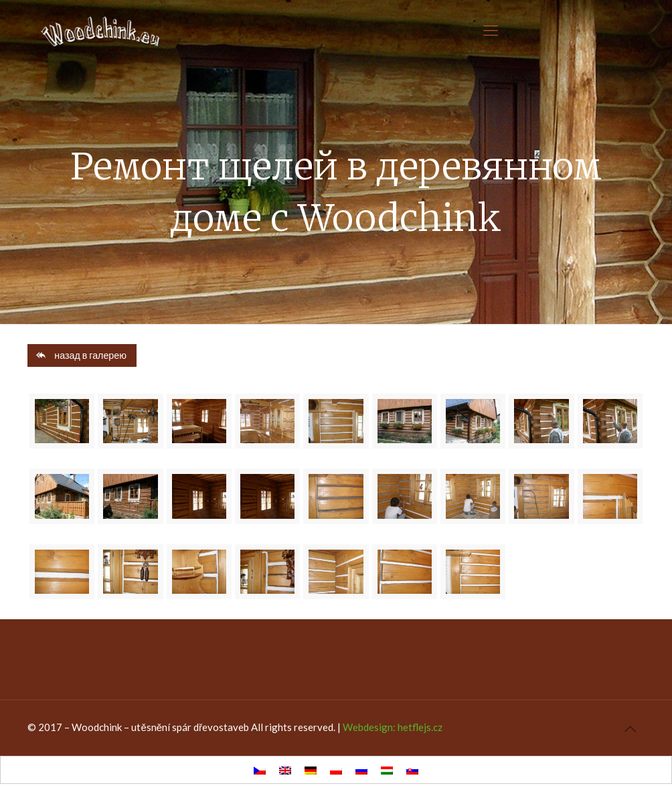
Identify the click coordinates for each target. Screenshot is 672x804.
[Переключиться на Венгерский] (387, 770)
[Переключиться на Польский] (336, 770)
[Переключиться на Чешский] (260, 770)
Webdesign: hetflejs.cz (393, 727)
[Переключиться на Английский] (285, 770)
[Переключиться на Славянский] (412, 770)
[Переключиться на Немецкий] (311, 770)
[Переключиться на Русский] (361, 770)
